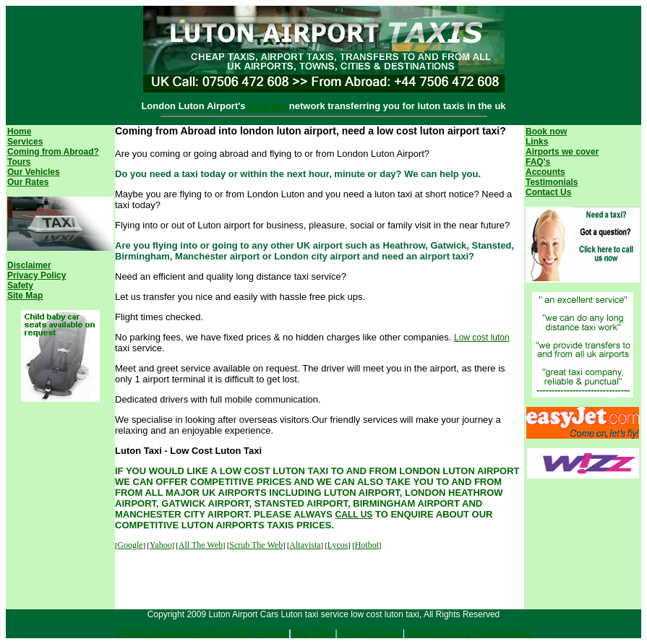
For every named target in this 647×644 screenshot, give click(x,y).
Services (25, 142)
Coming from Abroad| (162, 633)
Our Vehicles (34, 172)
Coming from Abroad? (53, 152)
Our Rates (28, 182)
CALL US (354, 515)
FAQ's (538, 162)
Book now (546, 132)
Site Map (25, 296)
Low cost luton (482, 338)
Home (19, 132)
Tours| (220, 633)
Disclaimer (29, 265)
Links (537, 142)
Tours (19, 162)
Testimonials (552, 182)
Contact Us (548, 192)
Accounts (545, 172)
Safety (20, 285)
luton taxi (269, 106)
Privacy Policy (37, 275)
